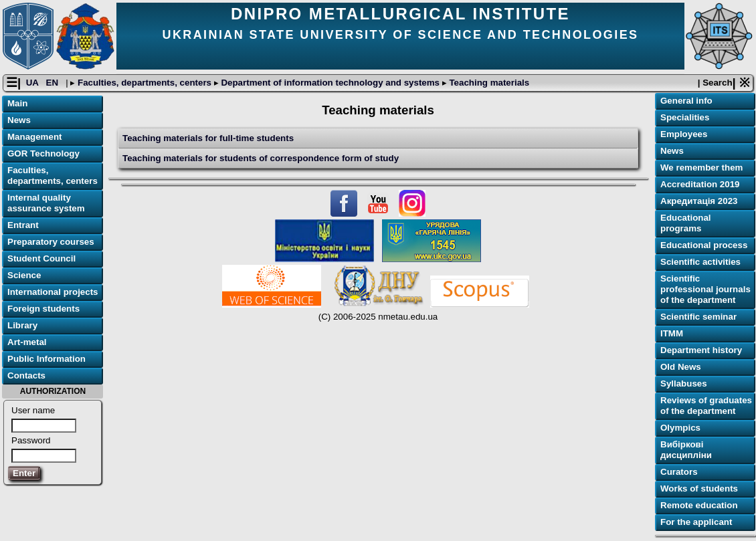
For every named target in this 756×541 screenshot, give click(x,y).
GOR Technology (43, 153)
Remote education (699, 505)
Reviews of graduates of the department (706, 406)
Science (24, 275)
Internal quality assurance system (46, 203)
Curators (679, 472)
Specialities (685, 117)
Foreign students (43, 309)
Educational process (704, 245)
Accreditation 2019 (700, 184)
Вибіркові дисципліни (686, 450)
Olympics (680, 428)
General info (686, 101)
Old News (681, 367)
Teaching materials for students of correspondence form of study (261, 158)
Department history (701, 350)
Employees (684, 134)
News (19, 120)
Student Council (41, 258)
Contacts (26, 375)
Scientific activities (700, 262)
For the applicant (696, 522)
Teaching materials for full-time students (208, 138)
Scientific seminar (698, 317)
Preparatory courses (51, 242)
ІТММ (672, 333)
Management (34, 137)
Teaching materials (488, 83)
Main (17, 103)
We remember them (701, 168)
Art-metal (27, 342)
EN (54, 83)
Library (22, 325)
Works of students (699, 489)
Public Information (46, 359)
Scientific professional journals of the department (705, 289)
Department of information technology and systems (330, 83)
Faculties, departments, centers (144, 83)
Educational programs (686, 223)
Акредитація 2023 (699, 201)
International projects (53, 292)
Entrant (23, 225)
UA (33, 83)
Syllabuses (684, 384)
